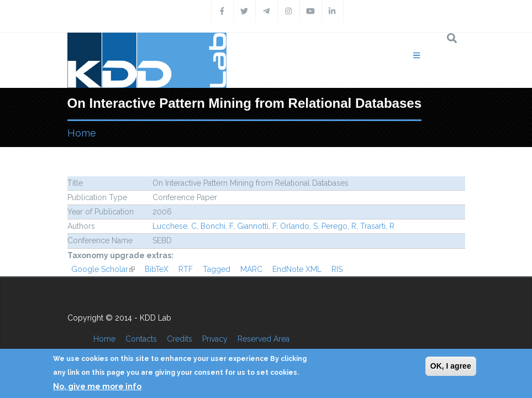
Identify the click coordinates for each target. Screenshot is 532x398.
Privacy (215, 339)
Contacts (141, 339)
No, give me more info (97, 386)
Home (82, 133)
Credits (180, 339)
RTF (186, 269)
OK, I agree (451, 366)
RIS (337, 269)
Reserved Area (264, 339)
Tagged (217, 269)
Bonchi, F (217, 226)
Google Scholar (103, 269)
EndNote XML (297, 269)
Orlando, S (299, 226)
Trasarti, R (377, 226)
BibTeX (157, 269)
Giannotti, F (257, 226)
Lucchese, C (175, 226)
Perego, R (339, 226)
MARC (251, 269)
